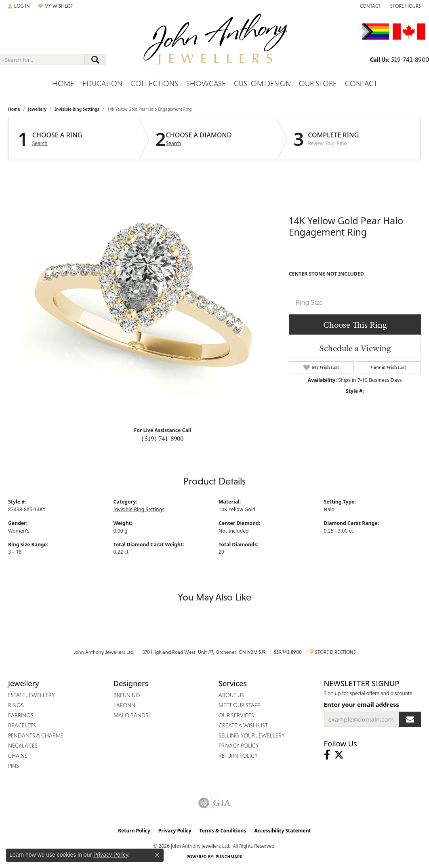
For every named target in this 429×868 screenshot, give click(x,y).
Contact (361, 83)
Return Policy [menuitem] (238, 756)
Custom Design (262, 83)
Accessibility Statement (282, 831)
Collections (154, 83)
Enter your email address (362, 704)
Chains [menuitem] (18, 756)
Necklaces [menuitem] (23, 746)
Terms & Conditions (223, 831)
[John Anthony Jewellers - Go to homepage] (215, 44)
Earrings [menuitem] (21, 715)
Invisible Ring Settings (77, 109)
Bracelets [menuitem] (22, 725)
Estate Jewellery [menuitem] (32, 695)
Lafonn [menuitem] (124, 705)
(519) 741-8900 (162, 438)
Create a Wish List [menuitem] (243, 725)
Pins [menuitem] (14, 766)
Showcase (206, 83)
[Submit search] (95, 60)
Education (102, 83)
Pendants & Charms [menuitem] (36, 735)
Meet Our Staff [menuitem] (239, 705)
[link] (369, 6)
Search (40, 143)
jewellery (37, 109)
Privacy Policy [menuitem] (239, 746)
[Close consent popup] (157, 855)
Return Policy (134, 831)
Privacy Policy (175, 831)
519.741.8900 (288, 652)
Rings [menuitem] (16, 705)
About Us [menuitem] (231, 695)
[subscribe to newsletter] (410, 719)
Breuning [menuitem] (127, 695)
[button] (19, 6)
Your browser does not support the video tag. (144, 289)
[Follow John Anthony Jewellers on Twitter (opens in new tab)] (339, 755)
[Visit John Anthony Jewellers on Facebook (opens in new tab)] (327, 755)
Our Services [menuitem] (236, 715)
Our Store (318, 83)
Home (63, 83)
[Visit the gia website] (214, 803)
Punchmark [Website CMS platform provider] (229, 857)
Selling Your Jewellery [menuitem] (252, 735)
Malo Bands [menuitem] (131, 715)
